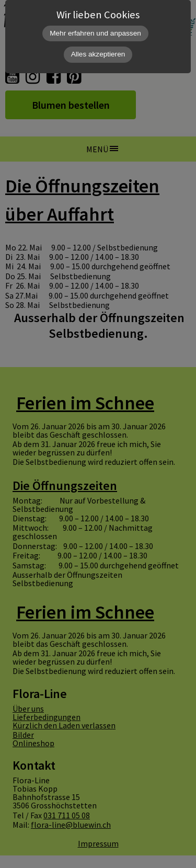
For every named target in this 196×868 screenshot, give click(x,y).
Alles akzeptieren (98, 54)
